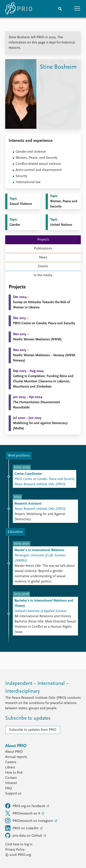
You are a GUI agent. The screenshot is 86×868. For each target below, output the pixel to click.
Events (43, 266)
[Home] (19, 9)
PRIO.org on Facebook (26, 806)
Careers (11, 762)
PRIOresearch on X (23, 813)
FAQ (8, 788)
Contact (11, 778)
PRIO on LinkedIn (22, 828)
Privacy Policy (15, 850)
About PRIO (14, 752)
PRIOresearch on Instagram (30, 821)
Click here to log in (19, 845)
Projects (43, 240)
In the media (43, 275)
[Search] (60, 9)
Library (10, 768)
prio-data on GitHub (24, 835)
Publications (43, 249)
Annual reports (16, 757)
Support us (13, 794)
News (43, 258)
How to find (14, 773)
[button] (77, 9)
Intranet (11, 783)
